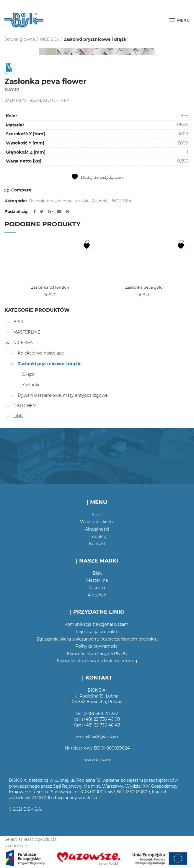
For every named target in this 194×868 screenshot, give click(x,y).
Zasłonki (100, 201)
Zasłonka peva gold (144, 288)
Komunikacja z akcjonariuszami (97, 625)
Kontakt (97, 544)
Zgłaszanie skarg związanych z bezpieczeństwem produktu (97, 639)
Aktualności (97, 529)
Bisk (97, 573)
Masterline (97, 581)
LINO (18, 417)
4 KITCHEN (25, 406)
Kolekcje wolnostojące (41, 354)
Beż (184, 116)
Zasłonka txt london (50, 288)
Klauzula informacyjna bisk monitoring (97, 661)
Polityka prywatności (97, 647)
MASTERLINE (27, 333)
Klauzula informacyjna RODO (97, 654)
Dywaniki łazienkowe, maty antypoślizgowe (63, 396)
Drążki (29, 375)
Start (97, 515)
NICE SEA (49, 39)
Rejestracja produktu (97, 632)
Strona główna (20, 39)
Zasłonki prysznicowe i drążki (96, 39)
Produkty (97, 537)
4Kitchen (97, 595)
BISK (18, 322)
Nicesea (97, 588)
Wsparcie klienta (97, 522)
